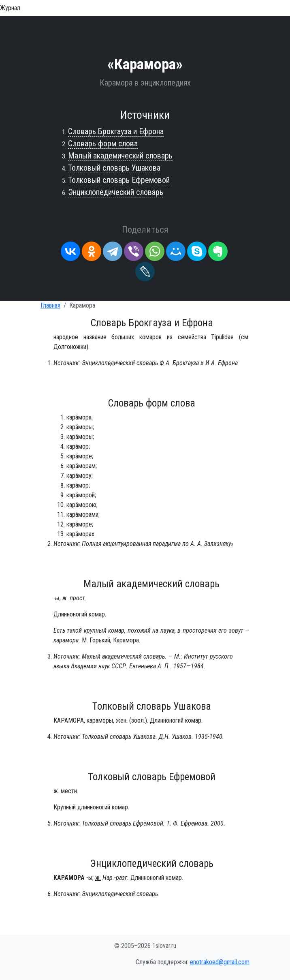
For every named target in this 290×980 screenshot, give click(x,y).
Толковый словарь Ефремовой (119, 180)
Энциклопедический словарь (116, 192)
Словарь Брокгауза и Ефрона (116, 131)
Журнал (10, 8)
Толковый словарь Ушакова (114, 168)
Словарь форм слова (103, 143)
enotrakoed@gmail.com (220, 962)
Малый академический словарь (120, 156)
